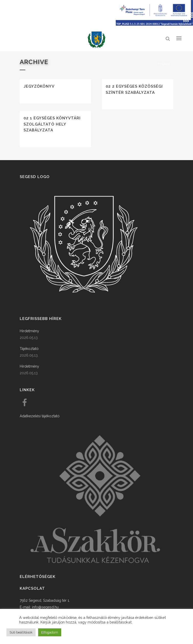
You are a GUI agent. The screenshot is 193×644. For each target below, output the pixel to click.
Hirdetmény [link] (29, 331)
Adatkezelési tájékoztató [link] (40, 416)
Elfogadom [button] (50, 632)
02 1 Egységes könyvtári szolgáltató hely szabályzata (52, 124)
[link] (97, 40)
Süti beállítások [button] (21, 632)
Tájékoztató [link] (29, 349)
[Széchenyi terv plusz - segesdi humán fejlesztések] (154, 24)
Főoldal (164, 64)
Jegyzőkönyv (39, 86)
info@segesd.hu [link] (45, 607)
